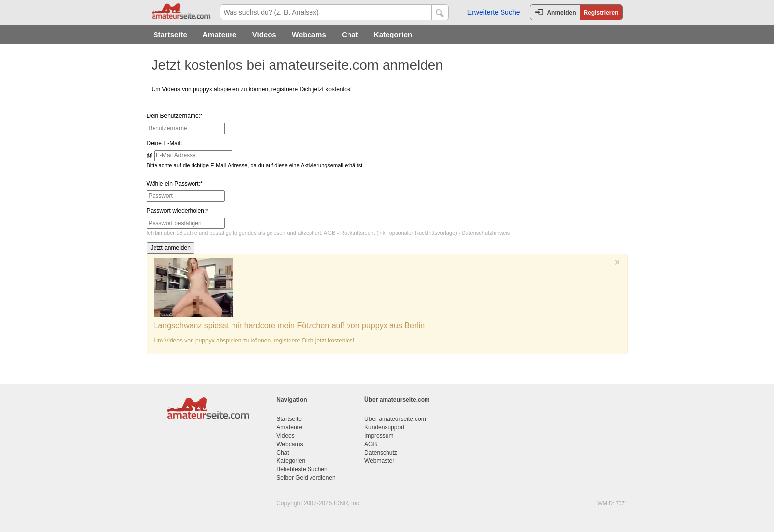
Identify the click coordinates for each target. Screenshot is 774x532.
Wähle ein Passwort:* (175, 184)
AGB (329, 233)
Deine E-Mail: (164, 143)
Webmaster (379, 461)
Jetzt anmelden (171, 248)
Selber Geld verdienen (306, 478)
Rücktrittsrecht (357, 233)
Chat (350, 34)
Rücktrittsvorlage (435, 233)
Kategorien (393, 34)
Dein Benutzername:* (175, 116)
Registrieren (601, 13)
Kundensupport (384, 427)
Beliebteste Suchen (302, 469)
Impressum (379, 436)
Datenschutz (381, 453)
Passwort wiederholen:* (177, 211)
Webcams (309, 34)
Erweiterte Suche (494, 12)
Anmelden (561, 13)
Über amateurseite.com (395, 419)
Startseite (170, 34)
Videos (264, 34)
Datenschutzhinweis (486, 233)
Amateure (219, 34)
